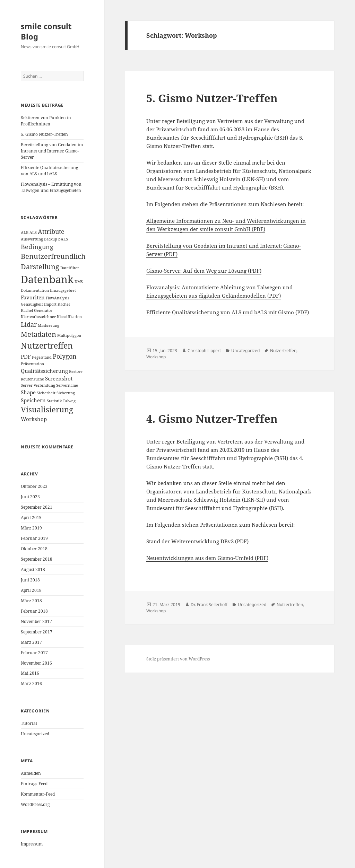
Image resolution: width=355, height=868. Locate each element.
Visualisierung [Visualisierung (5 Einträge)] (47, 409)
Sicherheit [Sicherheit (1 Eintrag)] (46, 393)
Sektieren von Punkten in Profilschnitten (46, 121)
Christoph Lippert (204, 350)
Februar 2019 (34, 538)
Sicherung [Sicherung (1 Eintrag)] (66, 393)
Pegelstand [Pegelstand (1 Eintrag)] (42, 357)
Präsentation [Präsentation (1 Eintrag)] (32, 364)
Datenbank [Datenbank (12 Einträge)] (47, 279)
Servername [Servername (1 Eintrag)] (67, 385)
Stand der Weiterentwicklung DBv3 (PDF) (197, 541)
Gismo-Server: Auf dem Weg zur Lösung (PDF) (204, 271)
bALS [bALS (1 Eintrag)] (63, 239)
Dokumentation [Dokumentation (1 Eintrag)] (35, 290)
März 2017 (31, 642)
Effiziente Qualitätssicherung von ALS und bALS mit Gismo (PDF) (228, 312)
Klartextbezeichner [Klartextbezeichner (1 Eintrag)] (38, 317)
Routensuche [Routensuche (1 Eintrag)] (32, 379)
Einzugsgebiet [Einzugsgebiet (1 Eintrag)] (63, 290)
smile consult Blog (46, 31)
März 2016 (31, 683)
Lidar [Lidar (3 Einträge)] (29, 324)
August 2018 (33, 569)
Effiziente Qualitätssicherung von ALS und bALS (49, 171)
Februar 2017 (34, 653)
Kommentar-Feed (38, 794)
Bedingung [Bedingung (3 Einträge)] (37, 247)
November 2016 (36, 663)
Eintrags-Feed (34, 784)
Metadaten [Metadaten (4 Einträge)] (38, 334)
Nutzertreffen (283, 350)
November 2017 (36, 621)
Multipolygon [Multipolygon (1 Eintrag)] (69, 335)
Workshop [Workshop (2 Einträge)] (34, 419)
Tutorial (29, 723)
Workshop (156, 357)
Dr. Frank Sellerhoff (209, 604)
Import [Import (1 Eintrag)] (50, 304)
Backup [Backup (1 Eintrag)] (51, 239)
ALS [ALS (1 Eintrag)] (33, 233)
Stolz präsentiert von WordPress (178, 659)
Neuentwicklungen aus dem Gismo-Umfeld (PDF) (207, 558)
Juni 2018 (30, 580)
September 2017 (37, 632)
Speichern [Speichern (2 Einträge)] (33, 400)
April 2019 (31, 518)
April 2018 (31, 590)
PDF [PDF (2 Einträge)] (26, 357)
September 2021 (37, 507)
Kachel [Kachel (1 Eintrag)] (64, 304)
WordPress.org (35, 804)
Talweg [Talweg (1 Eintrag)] (69, 401)
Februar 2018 (34, 611)
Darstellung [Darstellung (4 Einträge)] (40, 267)
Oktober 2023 (34, 486)
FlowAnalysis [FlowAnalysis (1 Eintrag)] (58, 298)
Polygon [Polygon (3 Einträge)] (65, 356)
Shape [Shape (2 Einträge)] (28, 392)
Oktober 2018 (34, 549)
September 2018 (37, 559)
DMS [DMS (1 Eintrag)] (79, 282)
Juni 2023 (30, 497)
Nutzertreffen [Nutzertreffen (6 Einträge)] (47, 345)
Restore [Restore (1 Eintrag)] (76, 371)
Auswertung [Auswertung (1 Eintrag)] (32, 239)
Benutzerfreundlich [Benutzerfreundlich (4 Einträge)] (53, 256)
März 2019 (31, 528)
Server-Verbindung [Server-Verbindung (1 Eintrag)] (38, 385)
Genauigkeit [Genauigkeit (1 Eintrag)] (32, 304)
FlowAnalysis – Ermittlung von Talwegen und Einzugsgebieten (51, 187)
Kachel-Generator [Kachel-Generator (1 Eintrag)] (37, 310)
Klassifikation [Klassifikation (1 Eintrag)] (69, 317)
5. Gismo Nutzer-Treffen (44, 134)
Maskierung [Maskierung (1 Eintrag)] (49, 325)
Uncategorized (35, 734)
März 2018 (31, 601)
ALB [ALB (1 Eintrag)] (25, 233)
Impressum (32, 844)
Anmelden (31, 773)
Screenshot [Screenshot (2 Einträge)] (59, 378)
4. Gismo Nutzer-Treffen (212, 419)
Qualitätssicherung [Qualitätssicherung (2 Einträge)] (44, 371)
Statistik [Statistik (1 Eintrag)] (54, 401)
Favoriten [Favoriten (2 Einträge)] (33, 297)
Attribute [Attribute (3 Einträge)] (51, 231)
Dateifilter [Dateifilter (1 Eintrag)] (70, 268)
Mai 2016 (30, 673)
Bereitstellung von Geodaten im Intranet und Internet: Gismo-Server (52, 151)
